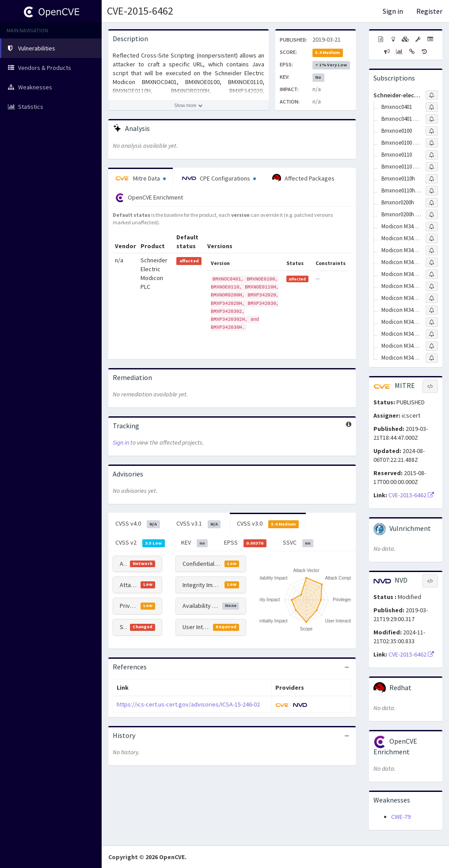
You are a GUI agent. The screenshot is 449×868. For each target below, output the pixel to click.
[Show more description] (188, 105)
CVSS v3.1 (199, 524)
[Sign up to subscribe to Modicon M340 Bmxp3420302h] (432, 310)
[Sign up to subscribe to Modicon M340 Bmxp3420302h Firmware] (432, 322)
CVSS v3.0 (268, 524)
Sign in (393, 11)
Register (429, 11)
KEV (195, 543)
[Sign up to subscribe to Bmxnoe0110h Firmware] (432, 191)
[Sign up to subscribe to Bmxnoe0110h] (432, 179)
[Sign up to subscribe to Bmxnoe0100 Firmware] (432, 143)
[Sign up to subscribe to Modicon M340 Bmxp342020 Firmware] (432, 238)
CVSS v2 (140, 543)
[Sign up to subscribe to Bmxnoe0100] (432, 131)
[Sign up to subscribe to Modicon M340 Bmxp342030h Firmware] (432, 358)
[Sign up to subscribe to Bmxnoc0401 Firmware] (432, 119)
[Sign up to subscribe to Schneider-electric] (432, 95)
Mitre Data (141, 178)
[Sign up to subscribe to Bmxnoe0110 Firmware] (432, 167)
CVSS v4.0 (138, 524)
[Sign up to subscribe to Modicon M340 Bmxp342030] (432, 274)
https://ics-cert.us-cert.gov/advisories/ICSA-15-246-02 (188, 704)
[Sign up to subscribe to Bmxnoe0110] (432, 155)
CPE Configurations (219, 178)
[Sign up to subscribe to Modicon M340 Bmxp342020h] (432, 250)
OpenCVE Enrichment (149, 198)
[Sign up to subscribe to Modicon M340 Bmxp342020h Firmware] (432, 262)
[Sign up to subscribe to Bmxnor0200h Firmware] (432, 215)
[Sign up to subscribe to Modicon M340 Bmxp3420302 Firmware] (432, 298)
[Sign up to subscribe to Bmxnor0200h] (432, 203)
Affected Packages (303, 178)
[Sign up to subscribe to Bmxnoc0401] (432, 107)
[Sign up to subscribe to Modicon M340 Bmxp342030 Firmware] (432, 334)
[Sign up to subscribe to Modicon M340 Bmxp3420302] (432, 286)
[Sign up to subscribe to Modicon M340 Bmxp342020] (432, 227)
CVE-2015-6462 (140, 11)
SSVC (298, 543)
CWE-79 (401, 817)
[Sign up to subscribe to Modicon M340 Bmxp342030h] (432, 346)
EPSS (245, 543)
